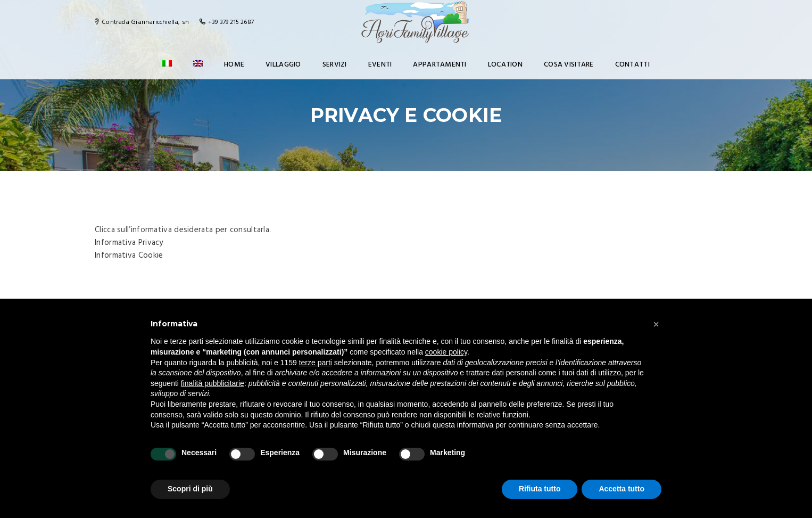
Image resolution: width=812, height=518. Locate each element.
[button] (656, 324)
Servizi (335, 65)
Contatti (632, 65)
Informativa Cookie (129, 256)
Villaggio (283, 65)
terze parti (316, 363)
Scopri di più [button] (190, 489)
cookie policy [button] (446, 352)
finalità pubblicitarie (213, 383)
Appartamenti (440, 65)
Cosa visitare (569, 65)
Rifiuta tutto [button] (540, 489)
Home (234, 65)
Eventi (380, 65)
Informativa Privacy (129, 243)
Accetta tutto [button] (622, 489)
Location (505, 65)
